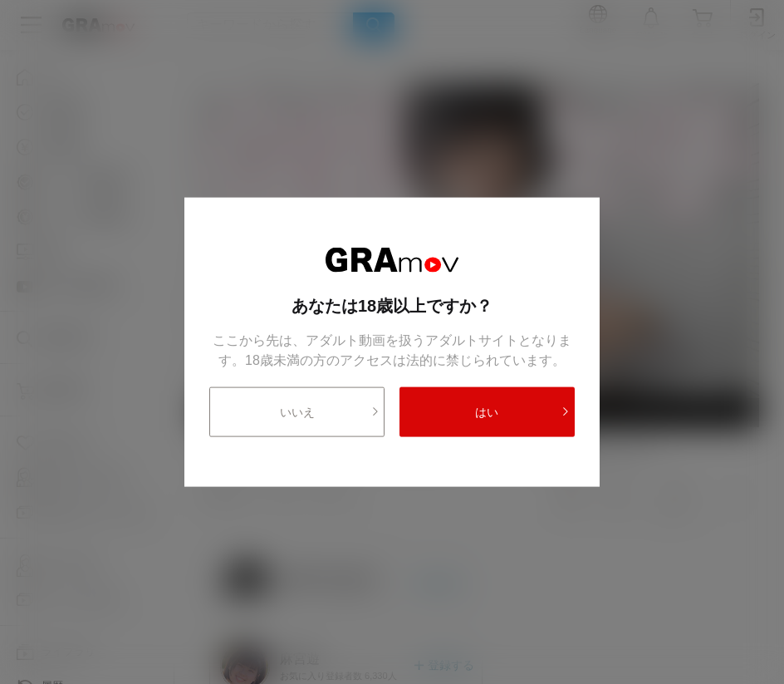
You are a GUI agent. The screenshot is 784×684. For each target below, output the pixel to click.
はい (522, 412)
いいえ (330, 412)
